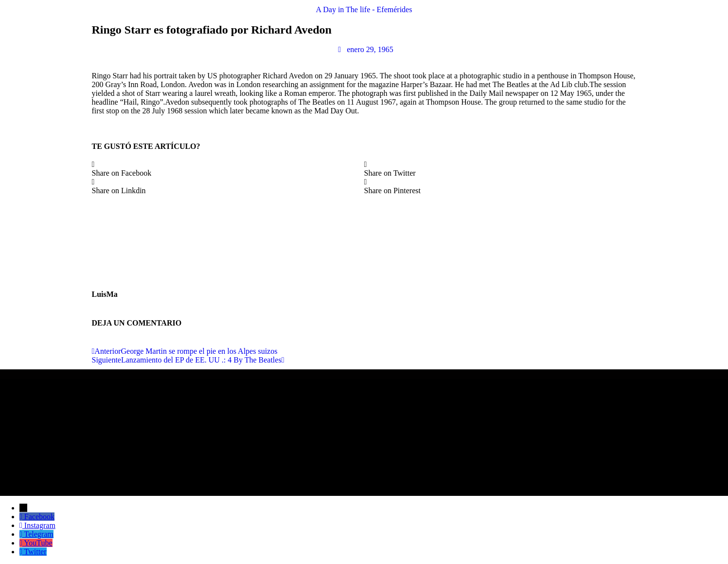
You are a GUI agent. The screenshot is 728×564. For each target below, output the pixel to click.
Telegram (39, 534)
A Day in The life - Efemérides (364, 9)
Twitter (36, 552)
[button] (228, 169)
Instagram (40, 525)
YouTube (38, 543)
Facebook (39, 517)
